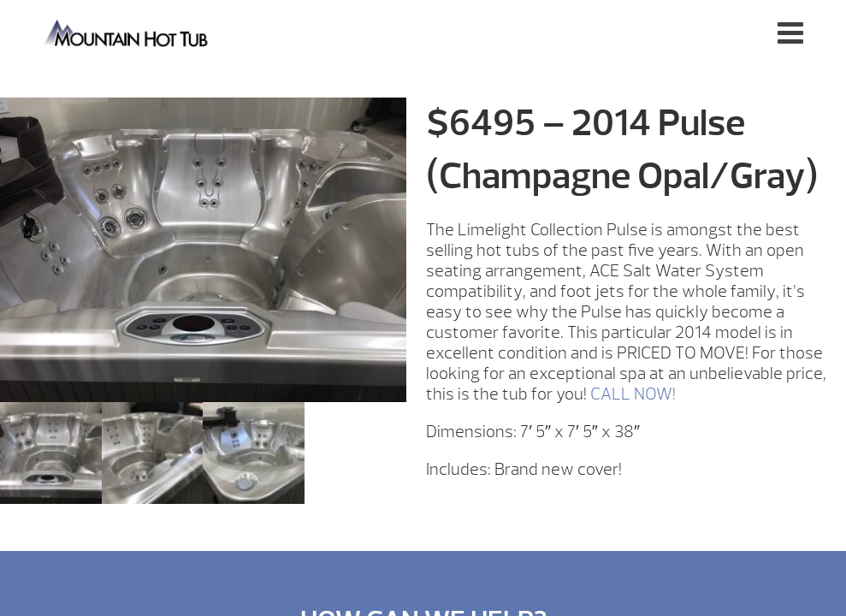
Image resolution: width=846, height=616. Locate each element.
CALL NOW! (633, 394)
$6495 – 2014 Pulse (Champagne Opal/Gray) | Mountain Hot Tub (127, 32)
